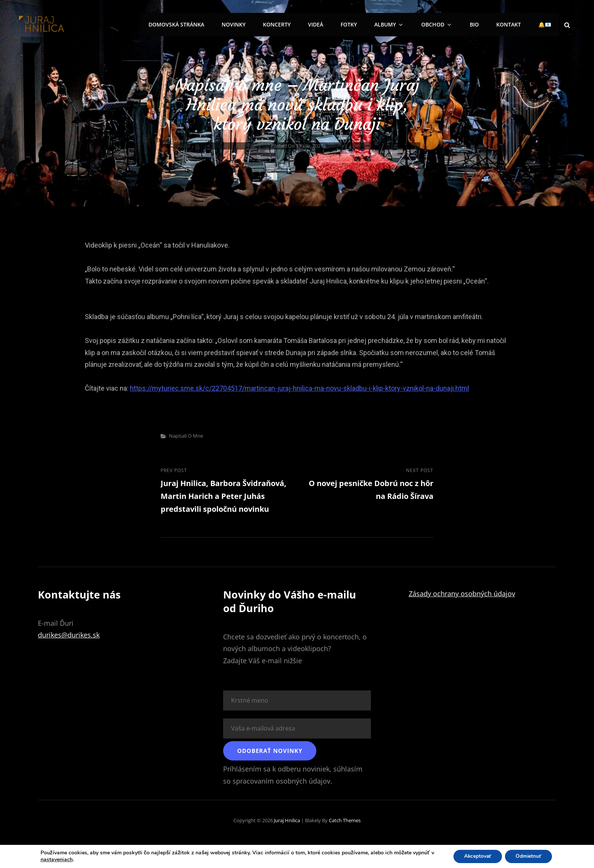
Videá (335, 24)
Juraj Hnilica (287, 821)
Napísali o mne (186, 436)
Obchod (447, 24)
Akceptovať (477, 856)
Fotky (365, 24)
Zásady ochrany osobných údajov (462, 594)
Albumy (403, 24)
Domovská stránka (202, 24)
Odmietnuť (530, 856)
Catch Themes (345, 821)
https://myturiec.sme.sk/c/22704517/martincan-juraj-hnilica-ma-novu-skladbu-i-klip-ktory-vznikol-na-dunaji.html (299, 388)
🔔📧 (546, 24)
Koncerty (298, 24)
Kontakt (512, 24)
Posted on (297, 146)
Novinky (257, 24)
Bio (480, 24)
